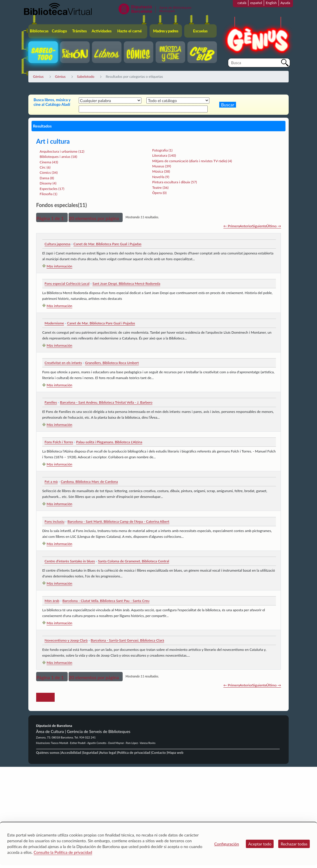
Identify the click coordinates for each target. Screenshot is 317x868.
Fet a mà (51, 482)
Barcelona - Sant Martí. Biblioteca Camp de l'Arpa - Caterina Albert (118, 521)
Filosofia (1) (48, 194)
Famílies (51, 402)
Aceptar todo (260, 844)
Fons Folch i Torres (59, 442)
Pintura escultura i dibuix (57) (174, 182)
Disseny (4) (48, 183)
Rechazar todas (294, 844)
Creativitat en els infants (63, 363)
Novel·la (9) (161, 177)
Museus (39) (162, 166)
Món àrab (52, 601)
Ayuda (285, 3)
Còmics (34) (49, 172)
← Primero (232, 226)
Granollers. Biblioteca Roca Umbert (112, 363)
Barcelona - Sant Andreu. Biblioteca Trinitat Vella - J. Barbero (106, 402)
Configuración (227, 844)
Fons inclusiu (54, 521)
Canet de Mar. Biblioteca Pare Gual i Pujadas (107, 244)
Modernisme (54, 323)
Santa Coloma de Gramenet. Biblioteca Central (134, 561)
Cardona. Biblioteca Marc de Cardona (89, 482)
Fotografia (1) (162, 150)
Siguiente (259, 226)
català (242, 3)
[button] (52, 217)
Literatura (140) (164, 155)
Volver (45, 697)
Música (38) (161, 171)
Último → (273, 226)
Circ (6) (45, 167)
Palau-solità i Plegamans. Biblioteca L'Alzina (109, 442)
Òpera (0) (159, 193)
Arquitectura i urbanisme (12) (62, 151)
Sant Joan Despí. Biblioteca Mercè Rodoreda (126, 284)
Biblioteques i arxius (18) (58, 157)
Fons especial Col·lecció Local (67, 284)
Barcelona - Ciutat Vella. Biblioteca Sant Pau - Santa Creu (106, 601)
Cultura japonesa (57, 244)
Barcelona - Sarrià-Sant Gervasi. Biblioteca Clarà (128, 640)
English (271, 3)
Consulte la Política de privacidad (63, 852)
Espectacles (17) (52, 189)
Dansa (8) (47, 178)
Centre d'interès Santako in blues (70, 561)
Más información (59, 266)
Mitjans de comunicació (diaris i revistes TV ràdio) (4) (192, 161)
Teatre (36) (160, 188)
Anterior (246, 226)
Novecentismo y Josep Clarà (66, 640)
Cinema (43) (49, 162)
